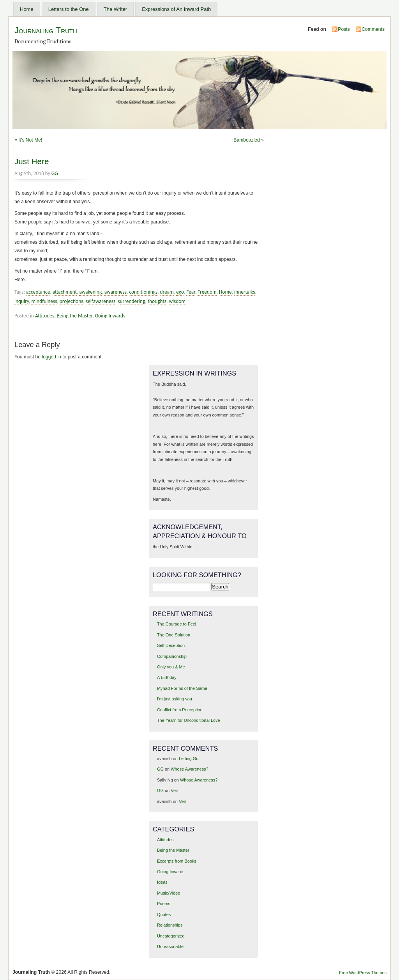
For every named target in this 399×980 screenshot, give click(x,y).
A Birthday (167, 677)
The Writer (115, 9)
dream (167, 292)
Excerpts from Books (177, 861)
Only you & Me (171, 667)
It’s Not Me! (30, 140)
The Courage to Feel (177, 624)
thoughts (157, 301)
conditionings (143, 292)
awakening (90, 292)
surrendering (131, 301)
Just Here (32, 161)
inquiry (22, 301)
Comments (373, 29)
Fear (191, 292)
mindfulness (44, 301)
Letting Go (189, 758)
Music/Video (169, 893)
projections (72, 301)
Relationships (170, 925)
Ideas (162, 882)
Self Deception (171, 645)
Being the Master (74, 316)
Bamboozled (247, 140)
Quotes (164, 914)
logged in (52, 357)
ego (180, 292)
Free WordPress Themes (363, 973)
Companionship (172, 656)
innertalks (245, 292)
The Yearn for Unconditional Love (189, 720)
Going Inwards (110, 316)
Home (27, 9)
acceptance (38, 292)
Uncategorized (171, 936)
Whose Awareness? (189, 769)
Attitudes (45, 316)
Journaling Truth (46, 30)
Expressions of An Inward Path (176, 9)
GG (55, 173)
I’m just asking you (175, 699)
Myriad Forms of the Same (182, 688)
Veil (174, 790)
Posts (344, 29)
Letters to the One (69, 9)
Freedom (207, 292)
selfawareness (101, 301)
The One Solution (174, 635)
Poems (164, 904)
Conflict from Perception (180, 710)
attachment (65, 292)
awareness (116, 292)
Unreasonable (170, 946)
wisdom (177, 301)
